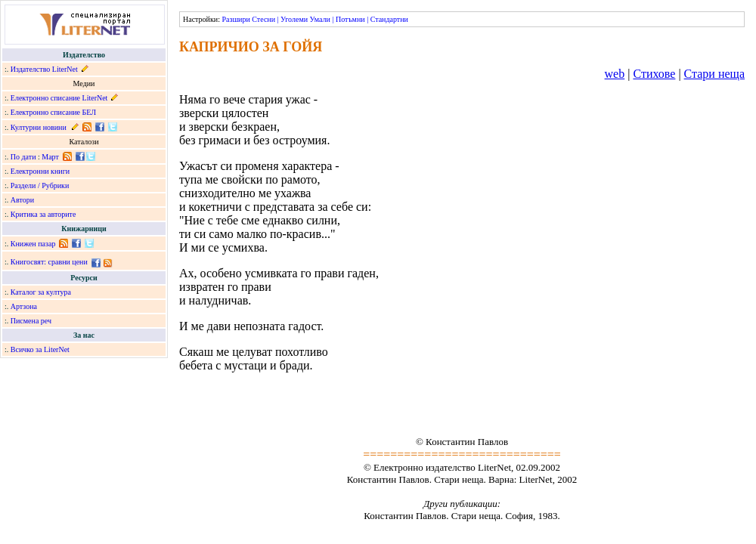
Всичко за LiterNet (40, 349)
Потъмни (350, 19)
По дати (23, 157)
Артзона (24, 306)
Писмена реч (31, 321)
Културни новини (39, 127)
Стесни (263, 19)
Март (50, 157)
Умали (320, 19)
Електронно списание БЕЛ (53, 112)
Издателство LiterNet (44, 69)
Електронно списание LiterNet (59, 98)
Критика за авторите (43, 214)
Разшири (235, 19)
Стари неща (714, 74)
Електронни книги (40, 171)
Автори (22, 200)
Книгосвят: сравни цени (49, 262)
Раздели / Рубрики (40, 185)
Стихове (654, 74)
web (615, 74)
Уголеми (294, 19)
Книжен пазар (33, 244)
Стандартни (389, 19)
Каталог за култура (41, 292)
